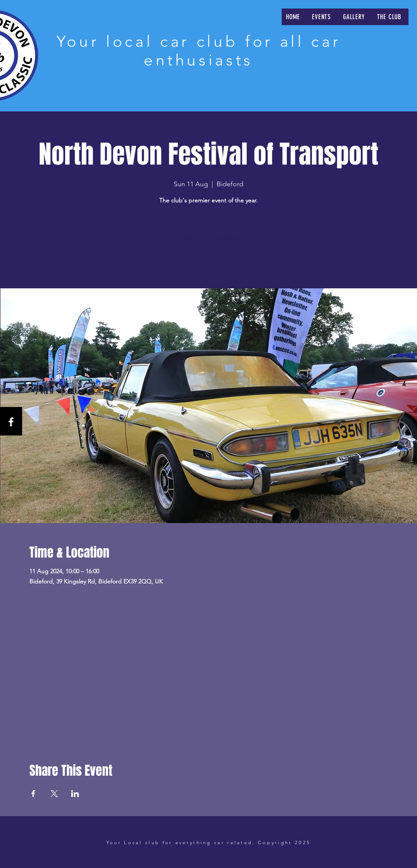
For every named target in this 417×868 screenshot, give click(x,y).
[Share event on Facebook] (33, 794)
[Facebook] (11, 422)
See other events (209, 248)
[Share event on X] (54, 794)
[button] (321, 17)
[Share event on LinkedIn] (75, 794)
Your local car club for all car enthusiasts (199, 51)
